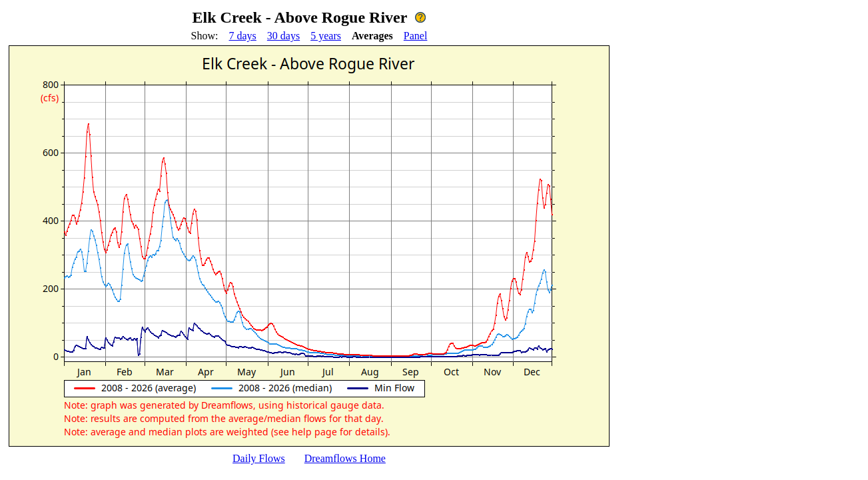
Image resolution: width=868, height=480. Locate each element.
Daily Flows (259, 458)
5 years (326, 36)
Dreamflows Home (345, 458)
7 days (243, 36)
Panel (416, 36)
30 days (283, 36)
